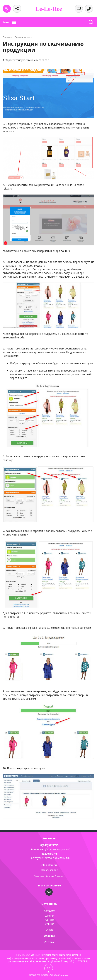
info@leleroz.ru (49, 865)
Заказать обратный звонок (49, 876)
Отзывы (49, 936)
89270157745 (50, 854)
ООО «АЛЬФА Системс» (55, 975)
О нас (49, 930)
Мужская (49, 924)
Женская (50, 920)
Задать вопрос (49, 870)
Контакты (49, 838)
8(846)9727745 (49, 845)
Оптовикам (49, 904)
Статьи (49, 942)
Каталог (49, 911)
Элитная (50, 916)
